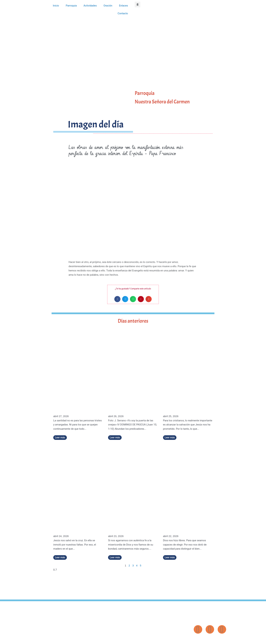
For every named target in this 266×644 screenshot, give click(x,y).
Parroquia (71, 6)
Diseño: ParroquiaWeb (217, 640)
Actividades (90, 6)
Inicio (56, 6)
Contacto (123, 13)
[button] (137, 5)
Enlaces (123, 6)
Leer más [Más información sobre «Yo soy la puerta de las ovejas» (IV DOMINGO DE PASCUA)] (115, 437)
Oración (108, 6)
